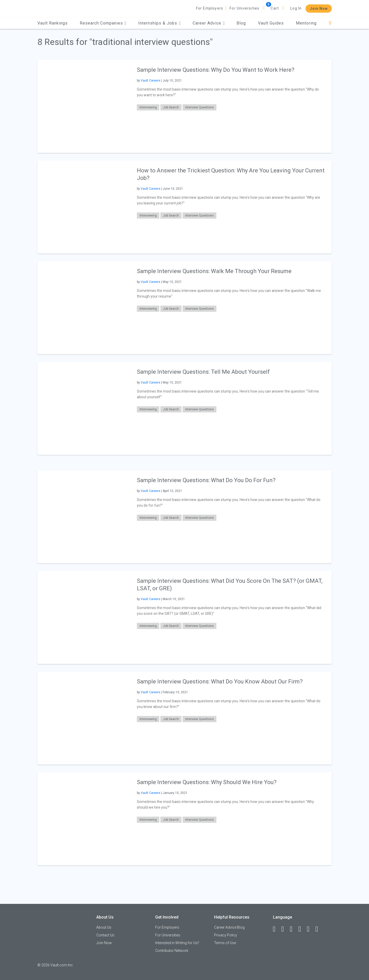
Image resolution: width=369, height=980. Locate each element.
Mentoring (306, 23)
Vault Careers (151, 81)
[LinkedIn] (285, 929)
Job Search (171, 107)
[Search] (330, 23)
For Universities (244, 8)
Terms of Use (225, 943)
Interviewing (148, 107)
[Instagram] (302, 929)
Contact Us (105, 935)
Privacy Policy (226, 935)
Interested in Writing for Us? (177, 943)
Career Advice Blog (229, 927)
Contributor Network (172, 951)
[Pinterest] (311, 929)
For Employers (210, 8)
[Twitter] (294, 929)
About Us (104, 927)
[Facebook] (277, 929)
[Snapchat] (319, 929)
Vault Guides (271, 23)
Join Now (319, 9)
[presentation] (84, 106)
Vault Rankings (53, 23)
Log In (296, 8)
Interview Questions (199, 107)
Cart (275, 8)
